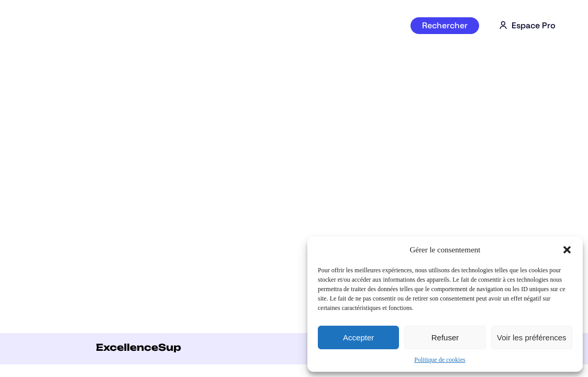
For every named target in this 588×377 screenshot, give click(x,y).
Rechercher (445, 25)
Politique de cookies (440, 360)
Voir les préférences (532, 337)
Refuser (445, 337)
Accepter (358, 337)
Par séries (176, 25)
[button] (567, 250)
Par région (326, 25)
